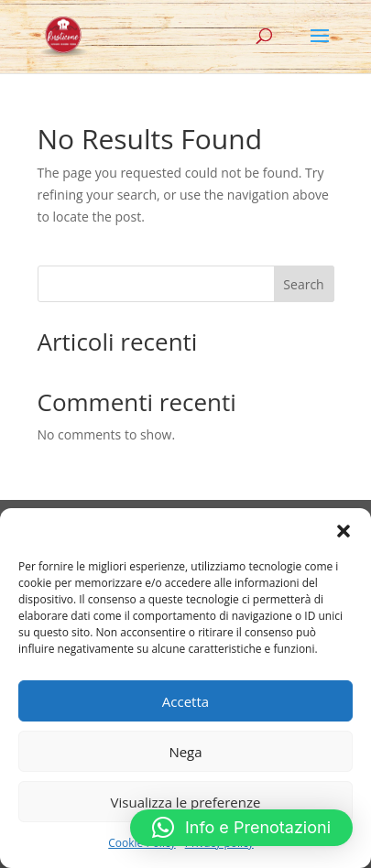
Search (303, 284)
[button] (344, 531)
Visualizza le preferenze (186, 802)
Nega (185, 752)
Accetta (185, 701)
